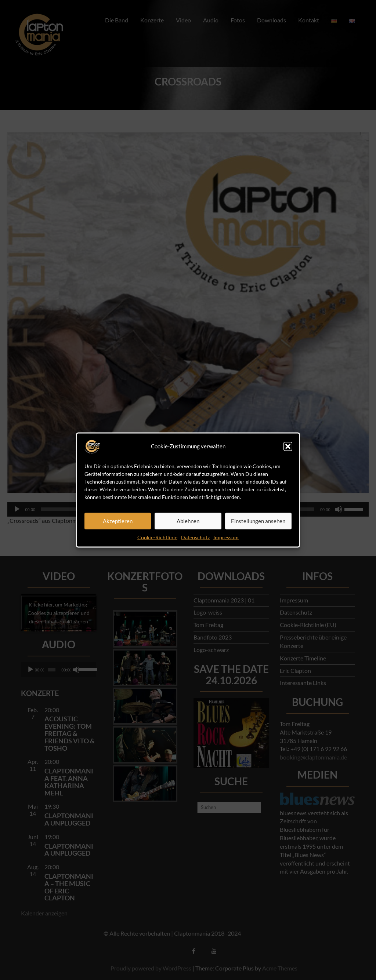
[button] (288, 446)
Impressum (226, 537)
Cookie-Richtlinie (157, 537)
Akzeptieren (118, 521)
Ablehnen (188, 521)
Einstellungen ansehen (258, 521)
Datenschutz (195, 537)
